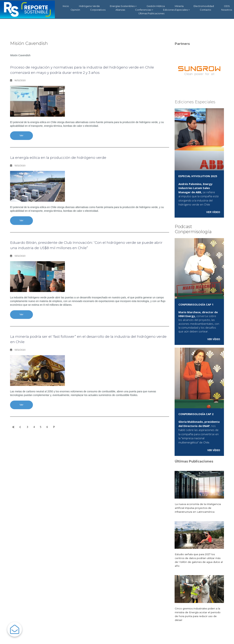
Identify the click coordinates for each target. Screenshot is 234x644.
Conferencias (144, 10)
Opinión (75, 10)
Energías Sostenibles (123, 6)
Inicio (66, 6)
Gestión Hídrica (156, 6)
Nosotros (227, 10)
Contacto (205, 10)
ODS (227, 6)
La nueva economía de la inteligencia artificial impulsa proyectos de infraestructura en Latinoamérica (198, 508)
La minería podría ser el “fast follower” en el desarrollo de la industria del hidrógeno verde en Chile (88, 342)
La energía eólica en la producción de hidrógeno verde (69, 158)
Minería (179, 6)
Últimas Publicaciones (151, 13)
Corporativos (98, 10)
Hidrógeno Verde (89, 6)
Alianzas (120, 10)
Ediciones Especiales (176, 10)
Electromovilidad (204, 6)
